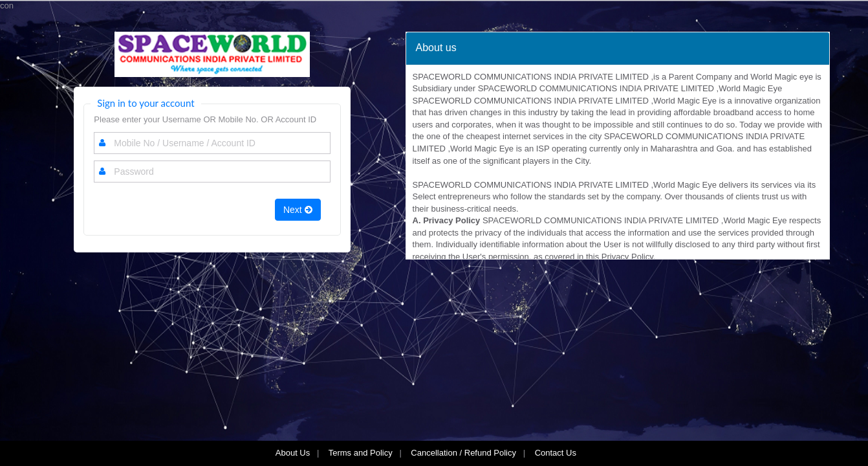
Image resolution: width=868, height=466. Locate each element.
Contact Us (557, 453)
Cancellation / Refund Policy (463, 453)
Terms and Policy (361, 453)
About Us (293, 453)
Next (298, 210)
